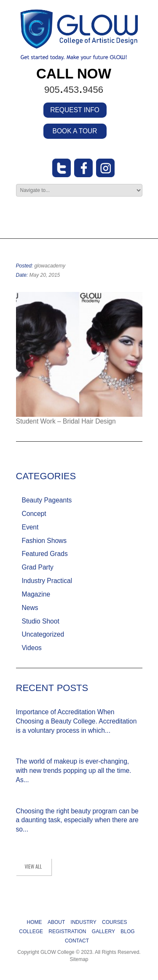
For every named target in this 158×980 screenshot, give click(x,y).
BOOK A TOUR (75, 131)
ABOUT (56, 922)
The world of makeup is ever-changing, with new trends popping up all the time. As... (74, 771)
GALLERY (103, 931)
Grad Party (38, 567)
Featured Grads (45, 554)
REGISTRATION (67, 931)
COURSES (114, 922)
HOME (35, 922)
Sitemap (79, 959)
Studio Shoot (41, 621)
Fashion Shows (44, 541)
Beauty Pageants (47, 500)
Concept (34, 514)
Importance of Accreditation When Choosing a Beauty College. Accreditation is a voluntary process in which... (76, 721)
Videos (32, 648)
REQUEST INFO (75, 110)
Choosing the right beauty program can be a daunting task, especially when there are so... (77, 820)
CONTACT (77, 941)
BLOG (127, 931)
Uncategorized (43, 634)
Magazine (36, 594)
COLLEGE (31, 931)
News (30, 608)
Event (30, 527)
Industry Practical (47, 581)
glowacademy (50, 266)
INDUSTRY (84, 922)
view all (33, 866)
